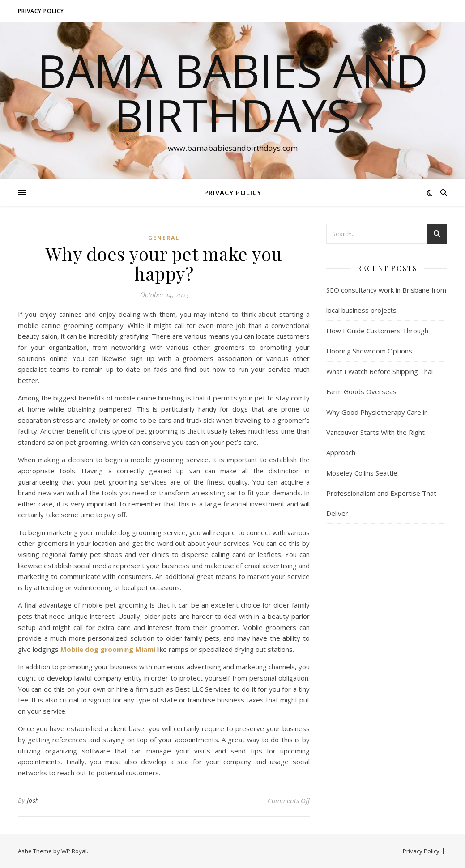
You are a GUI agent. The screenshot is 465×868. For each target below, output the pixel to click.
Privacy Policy (41, 11)
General (164, 238)
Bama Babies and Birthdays (233, 93)
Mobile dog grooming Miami (108, 649)
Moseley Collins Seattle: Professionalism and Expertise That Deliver (381, 493)
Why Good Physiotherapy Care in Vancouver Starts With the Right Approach (377, 432)
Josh (33, 800)
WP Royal (74, 851)
